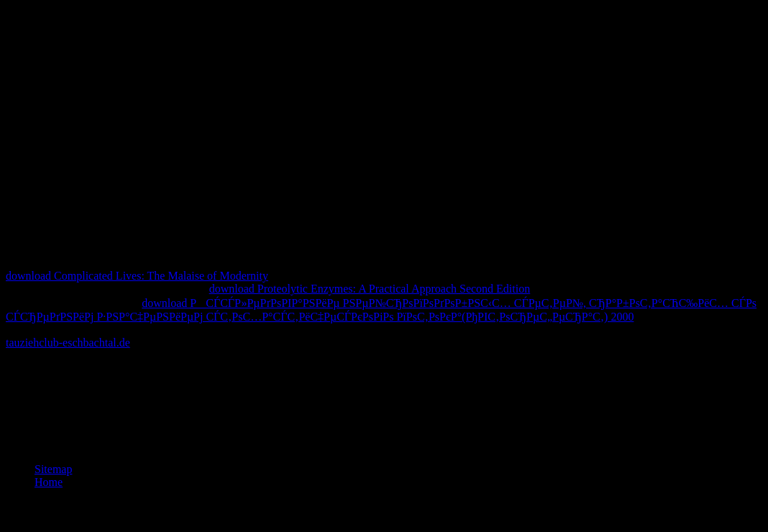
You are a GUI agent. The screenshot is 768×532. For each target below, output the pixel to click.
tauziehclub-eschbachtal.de (68, 343)
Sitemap (53, 469)
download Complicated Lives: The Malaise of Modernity (137, 276)
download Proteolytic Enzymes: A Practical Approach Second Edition (370, 289)
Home (49, 482)
